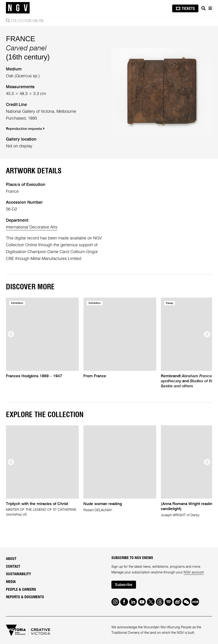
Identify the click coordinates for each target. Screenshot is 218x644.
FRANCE (21, 39)
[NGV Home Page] (18, 8)
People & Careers (21, 590)
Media (11, 582)
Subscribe (124, 585)
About (11, 559)
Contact (13, 567)
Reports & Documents (25, 597)
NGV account (194, 572)
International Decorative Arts (32, 227)
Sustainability (18, 574)
